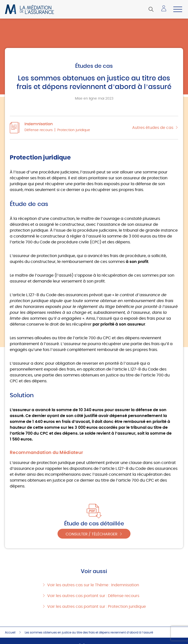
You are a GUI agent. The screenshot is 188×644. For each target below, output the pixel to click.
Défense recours (39, 130)
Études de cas (94, 66)
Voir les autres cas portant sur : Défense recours (93, 596)
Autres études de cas (153, 128)
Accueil (10, 633)
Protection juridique (74, 130)
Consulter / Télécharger (92, 534)
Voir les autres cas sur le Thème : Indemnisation (93, 585)
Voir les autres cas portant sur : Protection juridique (97, 607)
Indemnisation (39, 124)
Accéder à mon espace (165, 10)
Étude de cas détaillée (94, 524)
